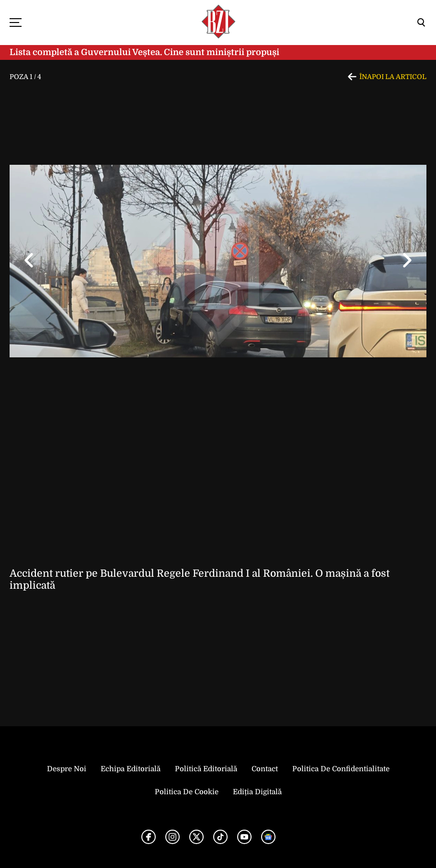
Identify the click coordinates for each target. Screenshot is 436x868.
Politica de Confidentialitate (341, 769)
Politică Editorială (206, 769)
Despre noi (67, 769)
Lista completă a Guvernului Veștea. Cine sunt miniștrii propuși (144, 52)
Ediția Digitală (257, 792)
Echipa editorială (131, 769)
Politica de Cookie (187, 792)
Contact (265, 769)
